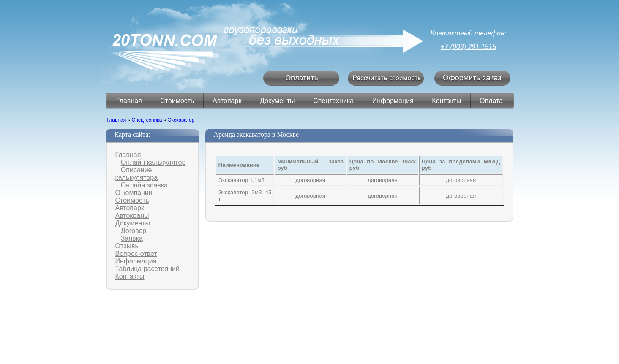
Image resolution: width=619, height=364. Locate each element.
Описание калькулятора (137, 174)
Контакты (446, 101)
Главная (129, 101)
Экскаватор (181, 120)
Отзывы (128, 246)
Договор (134, 231)
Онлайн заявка (144, 185)
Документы (277, 101)
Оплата (491, 101)
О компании (134, 193)
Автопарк (227, 101)
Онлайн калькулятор (153, 162)
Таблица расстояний (147, 269)
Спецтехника (333, 101)
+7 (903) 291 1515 (468, 47)
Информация (393, 101)
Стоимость (177, 101)
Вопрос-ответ (136, 254)
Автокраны (132, 216)
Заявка (132, 238)
